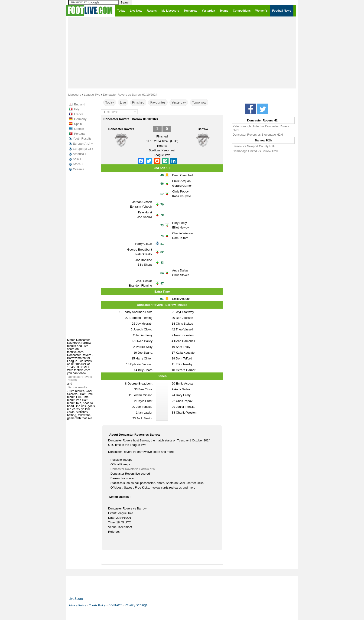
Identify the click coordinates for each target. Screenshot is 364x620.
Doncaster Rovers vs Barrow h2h (133, 469)
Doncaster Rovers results (80, 378)
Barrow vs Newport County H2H (254, 146)
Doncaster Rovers (121, 129)
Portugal (80, 134)
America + (77, 154)
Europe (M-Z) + (81, 149)
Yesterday (179, 102)
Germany (80, 119)
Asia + (75, 159)
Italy (77, 109)
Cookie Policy (97, 605)
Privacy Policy (77, 605)
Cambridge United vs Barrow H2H (255, 151)
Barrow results (77, 387)
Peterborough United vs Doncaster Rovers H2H (261, 128)
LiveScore (76, 599)
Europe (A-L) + (80, 144)
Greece (79, 129)
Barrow (203, 129)
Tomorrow (199, 102)
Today (110, 102)
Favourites (158, 102)
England (80, 104)
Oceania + (77, 169)
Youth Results (80, 139)
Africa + (75, 164)
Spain (78, 124)
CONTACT (115, 605)
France (79, 114)
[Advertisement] (182, 52)
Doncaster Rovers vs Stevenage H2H (258, 135)
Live (123, 102)
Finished (138, 102)
